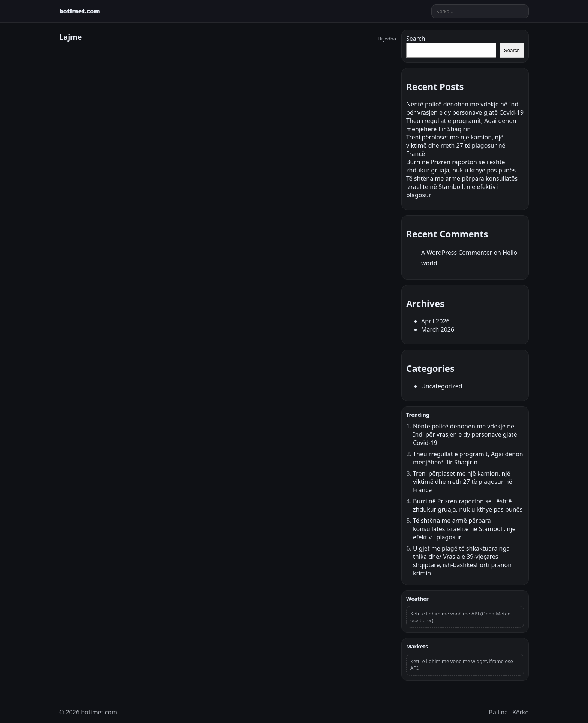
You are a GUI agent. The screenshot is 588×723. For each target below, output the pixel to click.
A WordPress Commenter (457, 253)
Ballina (499, 712)
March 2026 (438, 329)
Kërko (520, 712)
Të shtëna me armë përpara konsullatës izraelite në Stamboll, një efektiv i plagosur (462, 187)
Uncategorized (442, 386)
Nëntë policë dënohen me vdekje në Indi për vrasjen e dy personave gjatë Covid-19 (465, 108)
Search (416, 39)
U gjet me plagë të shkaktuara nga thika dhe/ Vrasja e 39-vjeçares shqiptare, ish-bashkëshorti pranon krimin (462, 561)
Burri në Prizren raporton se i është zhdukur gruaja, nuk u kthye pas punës (461, 166)
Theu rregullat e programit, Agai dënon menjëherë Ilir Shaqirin (461, 125)
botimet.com (80, 11)
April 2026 (435, 321)
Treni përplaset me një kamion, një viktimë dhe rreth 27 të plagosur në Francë (456, 145)
